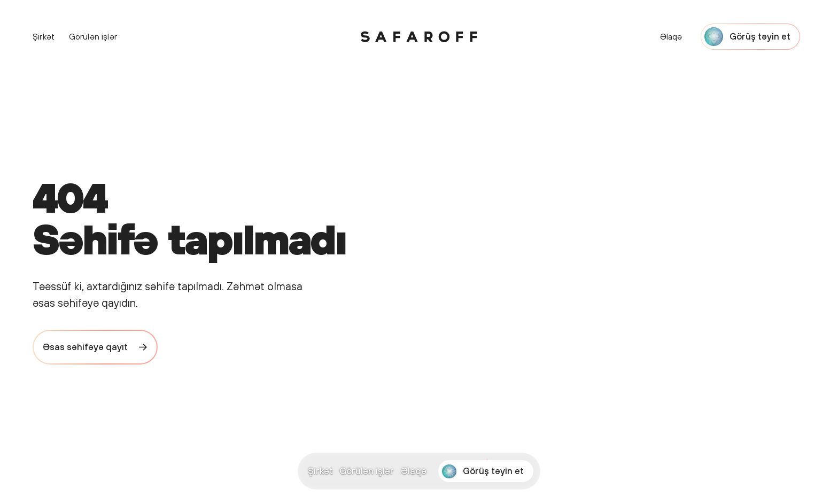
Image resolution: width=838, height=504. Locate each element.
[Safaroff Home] (419, 37)
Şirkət (320, 471)
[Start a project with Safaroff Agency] (486, 471)
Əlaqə (414, 471)
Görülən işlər (367, 471)
